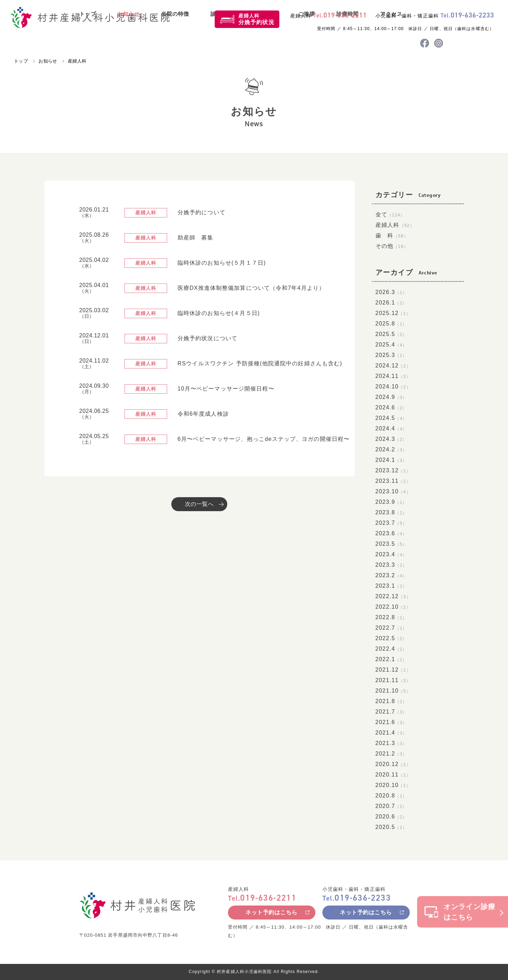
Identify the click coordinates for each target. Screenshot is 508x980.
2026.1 (391, 303)
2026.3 (391, 292)
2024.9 (391, 397)
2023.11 (393, 481)
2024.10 (393, 387)
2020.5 (391, 827)
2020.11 (393, 775)
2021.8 (391, 701)
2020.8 (391, 796)
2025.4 (391, 345)
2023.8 (391, 512)
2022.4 (391, 649)
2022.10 (393, 607)
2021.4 (391, 733)
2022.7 (391, 628)
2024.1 (391, 460)
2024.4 (391, 428)
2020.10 (393, 785)
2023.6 (391, 533)
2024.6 (391, 407)
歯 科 (392, 235)
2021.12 (393, 670)
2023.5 (391, 544)
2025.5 (391, 334)
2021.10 (393, 691)
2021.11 (393, 680)
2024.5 (391, 418)
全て (390, 214)
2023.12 (393, 470)
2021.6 (391, 722)
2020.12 (393, 764)
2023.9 (391, 502)
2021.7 (391, 712)
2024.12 (393, 366)
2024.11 (393, 376)
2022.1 (391, 659)
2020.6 (391, 817)
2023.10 (393, 491)
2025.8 (391, 324)
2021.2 (391, 754)
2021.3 (391, 743)
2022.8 (391, 617)
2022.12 (393, 596)
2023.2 (391, 575)
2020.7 (391, 806)
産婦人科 (256, 19)
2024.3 (391, 439)
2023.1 (391, 586)
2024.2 (391, 449)
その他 (392, 246)
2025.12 (393, 313)
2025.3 (391, 355)
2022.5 (391, 638)
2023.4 (391, 554)
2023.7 (391, 523)
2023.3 (391, 565)
